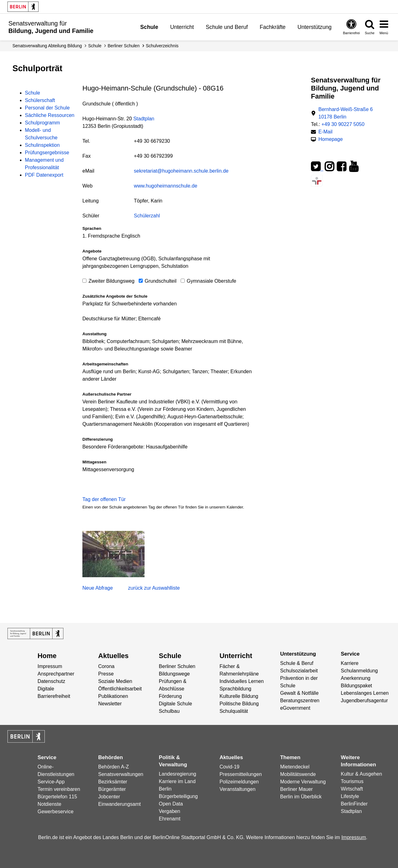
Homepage (331, 139)
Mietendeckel (295, 767)
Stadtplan (144, 119)
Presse (106, 674)
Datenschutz (51, 681)
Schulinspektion (42, 145)
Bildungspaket (356, 686)
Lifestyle (350, 796)
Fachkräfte (273, 27)
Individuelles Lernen (242, 681)
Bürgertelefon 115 (57, 797)
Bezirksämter (113, 782)
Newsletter (110, 704)
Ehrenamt (170, 819)
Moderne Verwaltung (303, 782)
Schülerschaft (40, 100)
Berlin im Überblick (301, 797)
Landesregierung (178, 774)
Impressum (50, 666)
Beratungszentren (300, 701)
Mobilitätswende (298, 774)
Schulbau (169, 711)
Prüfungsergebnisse (47, 153)
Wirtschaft (352, 789)
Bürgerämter (112, 789)
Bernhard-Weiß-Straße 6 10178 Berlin (346, 113)
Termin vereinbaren (59, 789)
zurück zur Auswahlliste (154, 588)
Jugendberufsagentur (364, 701)
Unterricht (182, 27)
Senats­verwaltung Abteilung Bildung (47, 46)
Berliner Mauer (296, 789)
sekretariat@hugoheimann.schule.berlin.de (181, 171)
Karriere (350, 663)
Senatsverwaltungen (121, 774)
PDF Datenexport (44, 175)
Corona (106, 666)
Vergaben (170, 811)
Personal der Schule (47, 108)
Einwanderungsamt (120, 804)
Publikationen (113, 696)
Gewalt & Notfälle (299, 693)
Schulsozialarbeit (299, 671)
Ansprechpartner (56, 674)
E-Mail (325, 131)
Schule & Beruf (297, 663)
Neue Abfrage (98, 588)
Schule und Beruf (227, 27)
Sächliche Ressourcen (50, 115)
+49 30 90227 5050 (343, 124)
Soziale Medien (115, 681)
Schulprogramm (42, 123)
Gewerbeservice (56, 812)
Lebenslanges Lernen (365, 693)
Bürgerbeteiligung (178, 796)
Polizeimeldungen (239, 782)
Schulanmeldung (359, 671)
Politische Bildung (239, 704)
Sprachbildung (235, 689)
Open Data (171, 804)
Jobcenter (109, 797)
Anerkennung (356, 678)
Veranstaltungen (238, 789)
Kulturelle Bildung (239, 696)
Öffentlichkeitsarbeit (120, 689)
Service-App (51, 782)
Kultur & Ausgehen (361, 774)
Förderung (170, 696)
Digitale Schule (176, 704)
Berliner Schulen (124, 46)
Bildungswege (174, 674)
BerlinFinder (354, 804)
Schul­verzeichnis (162, 46)
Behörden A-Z (114, 767)
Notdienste (50, 804)
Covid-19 (229, 767)
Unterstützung (315, 27)
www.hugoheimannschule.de (166, 186)
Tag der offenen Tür (104, 499)
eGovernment (295, 708)
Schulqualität (234, 711)
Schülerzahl (147, 216)
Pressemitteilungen (241, 774)
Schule (149, 27)
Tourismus (352, 781)
